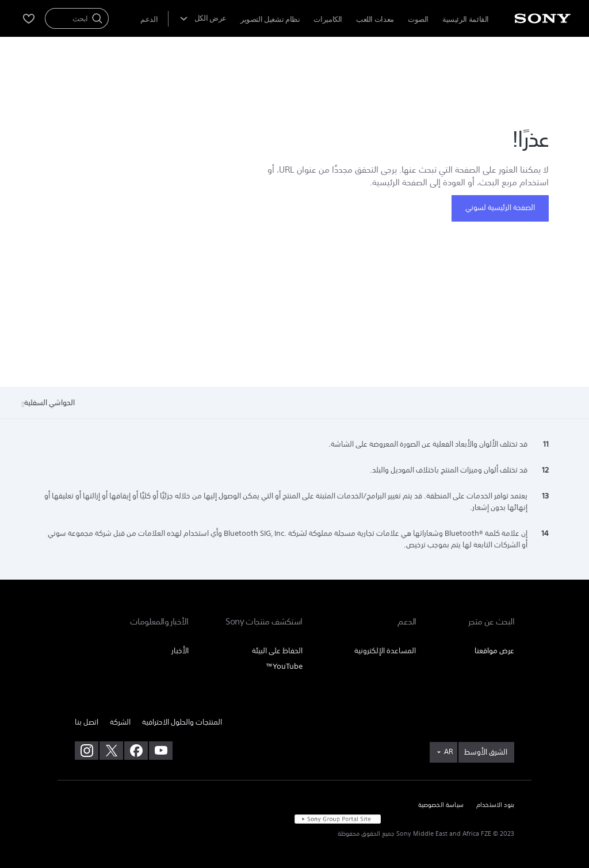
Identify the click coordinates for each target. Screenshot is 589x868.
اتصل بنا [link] (87, 722)
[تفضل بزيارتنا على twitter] (111, 751)
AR (448, 752)
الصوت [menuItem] (418, 19)
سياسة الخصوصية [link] (441, 805)
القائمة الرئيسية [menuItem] (466, 19)
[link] (486, 752)
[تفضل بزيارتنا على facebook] (136, 751)
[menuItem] (149, 19)
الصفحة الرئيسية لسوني (500, 208)
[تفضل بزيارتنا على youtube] (161, 751)
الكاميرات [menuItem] (328, 19)
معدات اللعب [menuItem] (375, 19)
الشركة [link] (120, 722)
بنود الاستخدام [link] (495, 805)
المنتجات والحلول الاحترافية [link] (182, 722)
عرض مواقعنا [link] (494, 651)
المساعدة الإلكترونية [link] (385, 651)
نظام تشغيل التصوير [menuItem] (270, 19)
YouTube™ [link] (284, 666)
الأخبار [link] (180, 651)
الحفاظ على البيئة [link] (277, 651)
